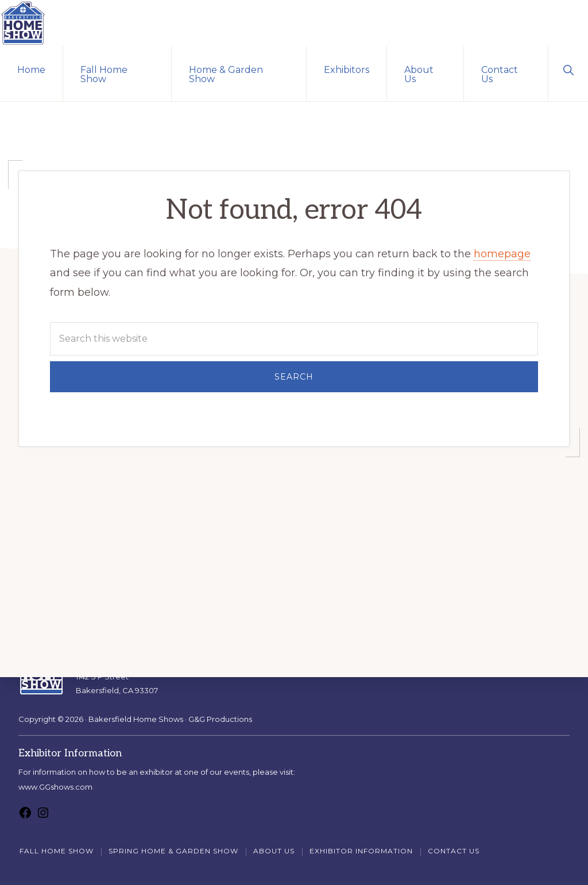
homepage (502, 254)
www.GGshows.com (55, 787)
